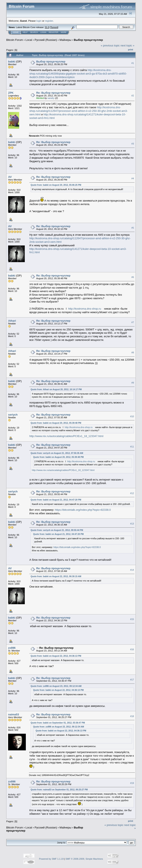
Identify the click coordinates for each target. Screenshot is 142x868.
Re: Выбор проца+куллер (53, 93)
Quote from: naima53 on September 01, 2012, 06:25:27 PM (59, 790)
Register (54, 32)
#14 (132, 570)
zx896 (12, 648)
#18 (132, 716)
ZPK (11, 93)
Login (43, 32)
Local (29, 40)
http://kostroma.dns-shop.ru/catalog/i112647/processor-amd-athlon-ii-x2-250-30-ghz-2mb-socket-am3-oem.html (79, 111)
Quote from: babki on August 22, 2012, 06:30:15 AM (56, 576)
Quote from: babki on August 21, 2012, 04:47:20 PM (56, 500)
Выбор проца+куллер (88, 40)
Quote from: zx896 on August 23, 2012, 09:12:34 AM (56, 686)
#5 (133, 228)
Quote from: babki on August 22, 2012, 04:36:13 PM (56, 656)
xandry (51, 98)
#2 (133, 96)
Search (34, 32)
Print (131, 50)
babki (12, 62)
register (49, 21)
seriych (13, 415)
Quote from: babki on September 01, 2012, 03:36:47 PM (58, 723)
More (64, 32)
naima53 (14, 714)
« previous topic (110, 45)
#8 (133, 353)
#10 (132, 416)
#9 (133, 383)
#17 (132, 680)
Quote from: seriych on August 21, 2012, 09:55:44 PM (57, 530)
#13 (132, 524)
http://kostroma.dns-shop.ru (85, 309)
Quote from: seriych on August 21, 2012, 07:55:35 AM (57, 453)
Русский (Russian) (46, 40)
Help (25, 32)
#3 (133, 144)
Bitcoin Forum (15, 40)
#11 (132, 447)
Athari (12, 321)
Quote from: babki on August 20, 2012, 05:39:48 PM (56, 423)
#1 (133, 63)
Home (16, 32)
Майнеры (65, 40)
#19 (132, 783)
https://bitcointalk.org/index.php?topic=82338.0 (83, 510)
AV (10, 177)
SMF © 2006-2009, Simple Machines (84, 859)
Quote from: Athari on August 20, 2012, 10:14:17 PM (56, 389)
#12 (132, 493)
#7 (133, 323)
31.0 (47, 27)
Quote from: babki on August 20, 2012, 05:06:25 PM (56, 185)
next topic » (128, 45)
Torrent (54, 27)
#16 (132, 650)
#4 (133, 178)
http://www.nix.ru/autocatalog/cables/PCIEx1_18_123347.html (66, 436)
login (39, 21)
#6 (133, 277)
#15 (132, 619)
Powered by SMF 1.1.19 (51, 859)
